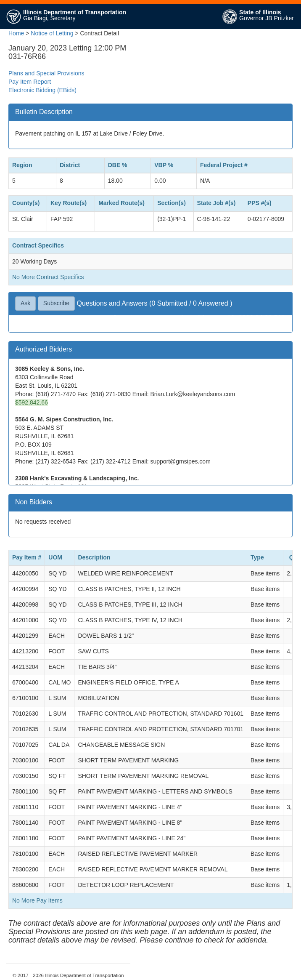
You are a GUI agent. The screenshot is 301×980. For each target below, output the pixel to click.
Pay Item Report (30, 82)
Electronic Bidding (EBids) (42, 90)
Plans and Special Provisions (46, 73)
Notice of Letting (52, 33)
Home (16, 33)
